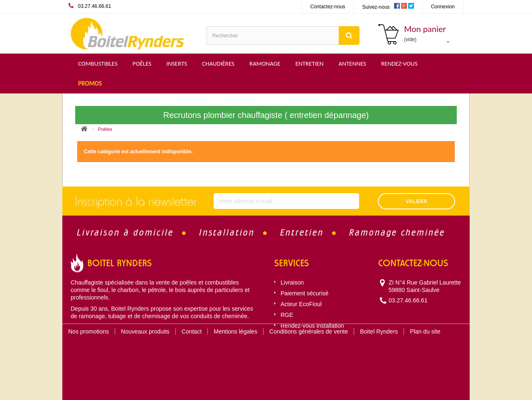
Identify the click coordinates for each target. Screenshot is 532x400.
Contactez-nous (328, 7)
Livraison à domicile (125, 232)
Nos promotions (89, 357)
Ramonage (265, 64)
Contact (192, 357)
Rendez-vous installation (312, 326)
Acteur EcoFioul (301, 304)
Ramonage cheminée (397, 232)
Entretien (310, 64)
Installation (227, 232)
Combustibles (98, 64)
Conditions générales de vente (309, 357)
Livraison (292, 282)
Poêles (142, 64)
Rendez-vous (399, 64)
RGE (287, 315)
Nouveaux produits (145, 357)
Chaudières (218, 64)
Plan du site (425, 357)
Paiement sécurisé (304, 293)
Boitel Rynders (379, 357)
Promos (90, 83)
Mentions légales (235, 357)
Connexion (443, 7)
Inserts (177, 64)
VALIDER (416, 201)
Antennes (352, 64)
